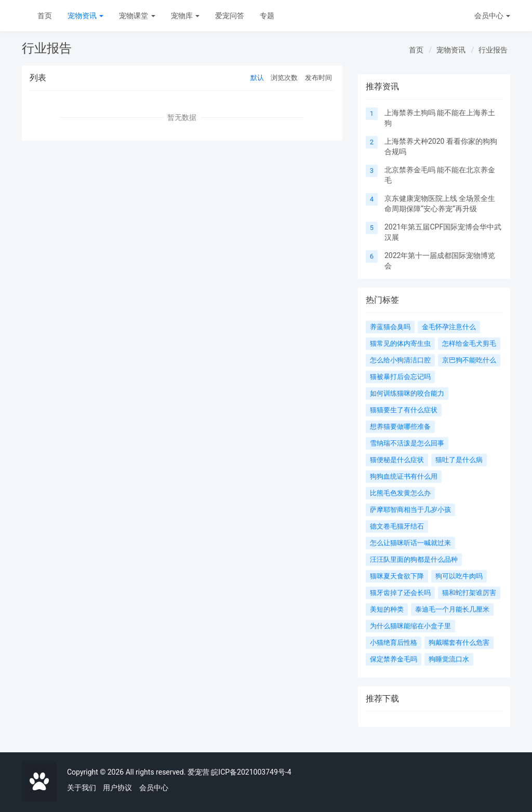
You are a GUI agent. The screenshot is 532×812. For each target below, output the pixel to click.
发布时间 (318, 78)
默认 (257, 78)
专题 (267, 16)
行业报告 (493, 50)
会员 (492, 16)
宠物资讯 (85, 16)
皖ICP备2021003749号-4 (251, 772)
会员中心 (154, 788)
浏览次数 (284, 78)
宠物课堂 (137, 16)
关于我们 (82, 788)
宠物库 (185, 16)
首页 (45, 16)
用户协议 (117, 788)
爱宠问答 (230, 16)
